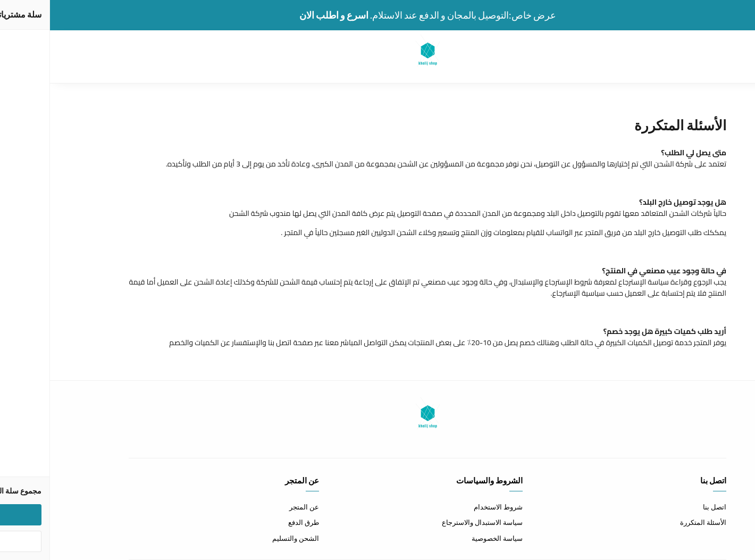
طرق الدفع (254, 522)
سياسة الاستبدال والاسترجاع (432, 522)
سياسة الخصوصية (447, 538)
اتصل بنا (665, 507)
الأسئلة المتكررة (653, 522)
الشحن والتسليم (246, 538)
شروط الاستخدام (448, 507)
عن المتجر (254, 507)
